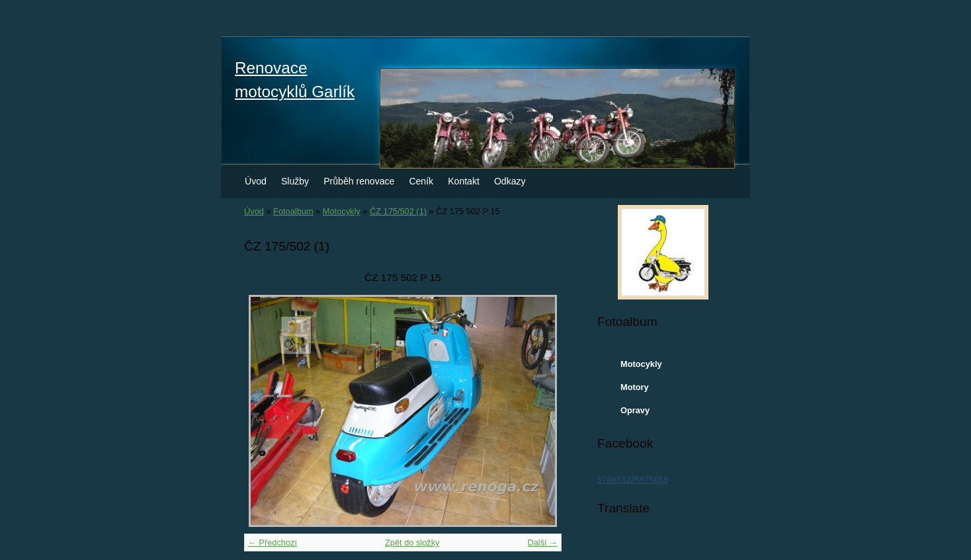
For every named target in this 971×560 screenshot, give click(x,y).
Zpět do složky (412, 542)
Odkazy (510, 181)
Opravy (635, 410)
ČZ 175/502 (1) (398, 211)
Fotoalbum (293, 211)
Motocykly (342, 211)
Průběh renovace (359, 181)
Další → (542, 542)
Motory (635, 387)
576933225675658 (633, 480)
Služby (295, 181)
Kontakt (464, 181)
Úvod (256, 181)
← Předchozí (273, 542)
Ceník (421, 181)
